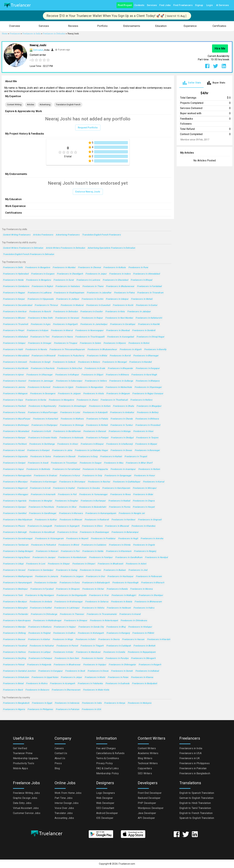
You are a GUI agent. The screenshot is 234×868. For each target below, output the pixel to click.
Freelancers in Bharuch (153, 583)
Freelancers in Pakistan (68, 709)
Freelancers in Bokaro (89, 362)
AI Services (222, 5)
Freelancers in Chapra (144, 501)
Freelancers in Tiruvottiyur (64, 463)
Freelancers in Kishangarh (91, 633)
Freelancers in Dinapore (68, 589)
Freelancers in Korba (36, 400)
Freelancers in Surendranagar (18, 539)
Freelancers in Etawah (64, 457)
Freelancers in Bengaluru (38, 280)
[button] (15, 26)
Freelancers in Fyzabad (42, 589)
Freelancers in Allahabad (15, 337)
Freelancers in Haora (62, 337)
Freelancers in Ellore (92, 526)
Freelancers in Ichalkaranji (119, 444)
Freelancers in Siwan (98, 671)
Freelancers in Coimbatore (16, 286)
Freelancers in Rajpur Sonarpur (148, 394)
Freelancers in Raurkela (43, 368)
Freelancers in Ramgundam (89, 387)
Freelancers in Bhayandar (120, 368)
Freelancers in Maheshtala (119, 387)
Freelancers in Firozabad (148, 425)
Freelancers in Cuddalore (94, 545)
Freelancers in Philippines (40, 709)
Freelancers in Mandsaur (88, 652)
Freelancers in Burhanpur (93, 501)
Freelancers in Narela (36, 350)
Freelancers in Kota (115, 312)
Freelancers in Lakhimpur (67, 608)
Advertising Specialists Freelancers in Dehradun (111, 248)
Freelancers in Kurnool (39, 387)
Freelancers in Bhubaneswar (120, 286)
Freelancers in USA (91, 709)
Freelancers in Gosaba (88, 488)
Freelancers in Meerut (62, 331)
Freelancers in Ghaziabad (115, 280)
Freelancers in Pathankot (43, 545)
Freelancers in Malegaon (15, 394)
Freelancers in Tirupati (136, 457)
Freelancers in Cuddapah (119, 646)
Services (152, 5)
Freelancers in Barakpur (15, 602)
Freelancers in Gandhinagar (43, 513)
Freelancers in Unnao (90, 570)
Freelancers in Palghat (39, 633)
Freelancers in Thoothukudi (114, 400)
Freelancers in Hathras (14, 652)
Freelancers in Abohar (39, 639)
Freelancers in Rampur (14, 438)
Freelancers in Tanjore (147, 438)
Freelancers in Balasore (37, 690)
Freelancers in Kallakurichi (149, 318)
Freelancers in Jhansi (87, 400)
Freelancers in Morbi (95, 677)
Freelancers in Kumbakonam (72, 557)
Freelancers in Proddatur (103, 539)
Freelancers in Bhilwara (147, 419)
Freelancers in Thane (93, 286)
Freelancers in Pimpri (14, 331)
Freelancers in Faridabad (149, 286)
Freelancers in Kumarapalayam (101, 513)
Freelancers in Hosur (144, 476)
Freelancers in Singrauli (150, 520)
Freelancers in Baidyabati (144, 684)
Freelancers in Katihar (46, 520)
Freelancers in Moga (63, 639)
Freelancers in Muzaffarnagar (43, 413)
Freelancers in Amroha (152, 539)
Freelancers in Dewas (121, 450)
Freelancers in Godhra (64, 633)
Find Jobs (165, 5)
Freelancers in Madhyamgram (18, 577)
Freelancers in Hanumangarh (17, 583)
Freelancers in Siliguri (92, 375)
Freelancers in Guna (69, 583)
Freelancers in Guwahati (98, 305)
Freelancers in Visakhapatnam (69, 293)
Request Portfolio (88, 128)
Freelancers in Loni (36, 564)
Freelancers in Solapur (14, 343)
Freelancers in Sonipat (14, 463)
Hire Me (220, 48)
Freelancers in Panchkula (41, 507)
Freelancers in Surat (64, 280)
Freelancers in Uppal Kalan (45, 677)
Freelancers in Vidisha (93, 608)
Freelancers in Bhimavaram (148, 602)
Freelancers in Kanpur (14, 299)
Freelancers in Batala (122, 602)
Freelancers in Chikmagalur (122, 665)
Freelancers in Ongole (144, 545)
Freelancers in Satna (40, 457)
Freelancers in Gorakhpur (123, 324)
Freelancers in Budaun (115, 570)
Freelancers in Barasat (95, 431)
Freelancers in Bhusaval (117, 526)
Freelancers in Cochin (92, 299)
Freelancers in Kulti (41, 431)
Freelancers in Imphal (64, 488)
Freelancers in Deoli (75, 671)
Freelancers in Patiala (97, 419)
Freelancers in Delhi (13, 268)
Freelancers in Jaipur (96, 274)
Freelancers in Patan (118, 677)
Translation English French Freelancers (101, 235)
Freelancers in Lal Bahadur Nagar (91, 450)
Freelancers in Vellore (96, 381)
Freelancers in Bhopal (141, 280)
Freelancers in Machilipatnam (18, 520)
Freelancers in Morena (141, 589)
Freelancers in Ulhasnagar (39, 375)
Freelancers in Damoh (122, 671)
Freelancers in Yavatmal (15, 646)
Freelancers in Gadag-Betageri (18, 551)
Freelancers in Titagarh (92, 646)
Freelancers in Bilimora (117, 375)
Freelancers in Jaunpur (44, 557)
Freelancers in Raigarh (150, 665)
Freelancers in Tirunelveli (16, 324)
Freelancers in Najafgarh (65, 324)
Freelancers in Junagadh (40, 526)
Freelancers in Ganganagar (118, 476)
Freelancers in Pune (138, 268)
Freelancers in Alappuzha (95, 469)
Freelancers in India (92, 703)
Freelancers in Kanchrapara (17, 621)
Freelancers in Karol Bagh (144, 375)
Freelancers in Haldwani (119, 608)
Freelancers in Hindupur (140, 627)
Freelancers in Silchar (93, 589)
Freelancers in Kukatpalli (95, 413)
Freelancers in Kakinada (71, 438)
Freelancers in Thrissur (46, 305)
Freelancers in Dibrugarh (143, 658)
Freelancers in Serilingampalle (71, 595)
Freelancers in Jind (138, 570)
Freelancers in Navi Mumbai (119, 318)
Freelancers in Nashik (149, 324)
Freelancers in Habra (144, 608)
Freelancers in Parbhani (15, 444)
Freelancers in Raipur (92, 318)
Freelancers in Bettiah (144, 646)
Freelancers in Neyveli (77, 539)
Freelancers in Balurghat (15, 608)
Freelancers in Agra (41, 324)
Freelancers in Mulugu (120, 431)
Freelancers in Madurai (72, 305)
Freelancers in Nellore (141, 400)
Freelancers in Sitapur (59, 564)
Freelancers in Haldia (93, 551)
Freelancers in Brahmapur (16, 425)
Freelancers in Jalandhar (99, 293)
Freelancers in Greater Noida (42, 438)
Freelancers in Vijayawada (40, 299)
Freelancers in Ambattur (122, 413)
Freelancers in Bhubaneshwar (102, 350)
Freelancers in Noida (13, 280)
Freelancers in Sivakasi (45, 476)
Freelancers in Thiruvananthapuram (67, 350)
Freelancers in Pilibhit (143, 633)
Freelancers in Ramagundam (17, 476)
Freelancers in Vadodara (68, 286)
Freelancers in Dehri (86, 639)
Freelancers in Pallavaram (149, 577)
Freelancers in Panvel (67, 646)
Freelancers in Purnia (120, 507)
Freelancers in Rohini (139, 343)
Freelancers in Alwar (68, 444)
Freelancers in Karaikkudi (42, 532)
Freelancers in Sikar (66, 507)
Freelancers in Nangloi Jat (132, 513)
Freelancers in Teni (40, 337)
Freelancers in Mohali (142, 299)
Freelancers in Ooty (92, 476)
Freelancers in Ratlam (149, 469)
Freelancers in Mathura (72, 419)
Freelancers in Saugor (91, 463)
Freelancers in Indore (120, 274)
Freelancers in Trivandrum (150, 293)
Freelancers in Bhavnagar (146, 356)
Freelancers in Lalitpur (39, 652)
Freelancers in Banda (117, 589)
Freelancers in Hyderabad (16, 274)
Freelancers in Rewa (120, 495)
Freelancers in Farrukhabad (66, 469)
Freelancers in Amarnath (43, 495)
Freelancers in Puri (70, 551)
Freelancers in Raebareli (97, 520)
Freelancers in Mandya (14, 627)
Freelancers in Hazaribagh (125, 583)
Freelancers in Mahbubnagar (47, 621)
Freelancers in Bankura (40, 627)
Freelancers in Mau (114, 463)
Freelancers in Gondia (114, 652)
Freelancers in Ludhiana (40, 293)
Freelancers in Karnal (154, 482)
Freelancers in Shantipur (151, 595)
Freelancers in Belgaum (118, 394)
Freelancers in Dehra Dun (69, 368)
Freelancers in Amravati (15, 362)
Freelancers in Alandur (46, 583)
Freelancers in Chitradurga (44, 614)
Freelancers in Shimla (120, 545)
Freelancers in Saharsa (97, 602)
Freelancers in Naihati (111, 457)
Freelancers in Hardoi (92, 658)
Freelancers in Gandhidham (129, 557)
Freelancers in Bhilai (97, 356)
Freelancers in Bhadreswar (67, 665)
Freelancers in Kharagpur (16, 495)
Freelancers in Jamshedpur (94, 324)
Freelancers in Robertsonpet (104, 621)
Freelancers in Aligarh (131, 350)
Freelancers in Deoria (109, 639)
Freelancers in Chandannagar (94, 532)
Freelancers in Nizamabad (16, 431)
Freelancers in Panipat (97, 438)
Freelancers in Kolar (63, 652)
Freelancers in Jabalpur (139, 312)
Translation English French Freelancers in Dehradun (29, 254)
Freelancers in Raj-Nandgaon (39, 595)
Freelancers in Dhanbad (118, 331)
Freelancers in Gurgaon (43, 274)
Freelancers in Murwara (71, 513)
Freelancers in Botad (13, 684)
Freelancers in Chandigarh (70, 274)
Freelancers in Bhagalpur (149, 406)
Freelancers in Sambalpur (41, 570)
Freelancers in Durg (88, 457)
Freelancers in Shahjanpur (44, 425)
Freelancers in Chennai (89, 268)
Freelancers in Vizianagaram (49, 539)
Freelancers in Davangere (43, 394)
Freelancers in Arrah (40, 488)
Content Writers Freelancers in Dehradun (23, 248)
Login (210, 5)
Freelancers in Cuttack (64, 362)
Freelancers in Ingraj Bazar (16, 557)
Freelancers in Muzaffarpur (17, 419)
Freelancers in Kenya (115, 703)
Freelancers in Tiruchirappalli (90, 337)
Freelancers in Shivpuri (84, 564)
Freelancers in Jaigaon (72, 577)
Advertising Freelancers (68, 235)
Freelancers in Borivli (120, 356)
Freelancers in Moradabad (16, 356)
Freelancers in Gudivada (117, 684)
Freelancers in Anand (130, 614)
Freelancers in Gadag (66, 570)
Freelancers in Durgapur (148, 368)
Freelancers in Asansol (14, 381)
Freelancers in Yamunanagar (93, 495)
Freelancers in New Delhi (40, 318)
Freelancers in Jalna (62, 450)
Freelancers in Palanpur (40, 658)
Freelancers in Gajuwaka (15, 457)
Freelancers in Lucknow (88, 280)
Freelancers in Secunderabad (17, 305)
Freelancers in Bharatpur (15, 482)
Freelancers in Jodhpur (68, 299)
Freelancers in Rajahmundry (42, 406)
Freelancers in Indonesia (67, 703)
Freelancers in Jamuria (47, 577)
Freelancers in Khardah (159, 639)
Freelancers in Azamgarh (62, 684)
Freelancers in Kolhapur (67, 375)
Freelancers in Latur (70, 413)
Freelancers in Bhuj (116, 627)
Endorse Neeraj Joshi (88, 192)
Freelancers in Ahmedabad (146, 274)
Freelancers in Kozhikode (16, 368)
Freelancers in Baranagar (147, 450)
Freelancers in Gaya (13, 400)
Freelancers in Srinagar (40, 343)
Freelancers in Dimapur (76, 621)
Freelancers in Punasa (14, 413)
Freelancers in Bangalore (38, 268)
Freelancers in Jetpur (71, 677)
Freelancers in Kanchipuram (116, 488)
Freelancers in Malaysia (140, 703)
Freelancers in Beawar (14, 639)
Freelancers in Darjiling (14, 658)
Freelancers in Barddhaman (67, 431)
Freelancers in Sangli (40, 362)
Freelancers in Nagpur (14, 293)
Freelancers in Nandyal (156, 557)
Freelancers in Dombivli (144, 331)
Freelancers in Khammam (119, 551)
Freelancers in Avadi (38, 463)
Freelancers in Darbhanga (42, 444)
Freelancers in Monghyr (41, 501)
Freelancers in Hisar (143, 431)
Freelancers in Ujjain (63, 387)
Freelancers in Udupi (13, 564)
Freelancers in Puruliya (117, 658)
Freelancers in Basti (13, 690)
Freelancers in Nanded (140, 362)
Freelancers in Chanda (122, 419)
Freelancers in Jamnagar (41, 381)
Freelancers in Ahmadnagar (72, 406)
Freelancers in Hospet (144, 507)
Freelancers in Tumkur (122, 425)
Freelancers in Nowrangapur (89, 331)
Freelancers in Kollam (100, 406)
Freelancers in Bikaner (14, 318)
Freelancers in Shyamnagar (148, 387)
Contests (139, 5)
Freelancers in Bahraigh (15, 532)
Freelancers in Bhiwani (71, 520)
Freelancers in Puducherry (71, 356)
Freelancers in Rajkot (42, 286)
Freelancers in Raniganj (118, 633)
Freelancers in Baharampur (125, 532)
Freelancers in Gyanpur (14, 507)
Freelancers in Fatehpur (101, 557)
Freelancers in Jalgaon (69, 394)
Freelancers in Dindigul (122, 438)
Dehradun (38, 50)
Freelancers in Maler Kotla (96, 690)
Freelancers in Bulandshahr (93, 507)
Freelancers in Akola (93, 394)
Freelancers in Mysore (115, 343)
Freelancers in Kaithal (41, 608)
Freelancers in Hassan (133, 639)
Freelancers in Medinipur (15, 589)
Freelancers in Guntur (147, 305)
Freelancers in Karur (70, 476)
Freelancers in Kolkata (114, 268)
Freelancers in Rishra (37, 684)
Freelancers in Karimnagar (43, 482)
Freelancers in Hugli (128, 539)
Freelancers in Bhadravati (110, 564)
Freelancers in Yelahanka (90, 684)
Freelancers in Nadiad (119, 501)
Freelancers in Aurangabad (120, 337)
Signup (199, 5)
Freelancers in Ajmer (13, 375)
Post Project (125, 5)
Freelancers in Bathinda (38, 469)
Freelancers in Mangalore (61, 400)
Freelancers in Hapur (13, 469)
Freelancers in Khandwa (143, 526)
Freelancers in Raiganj (145, 551)
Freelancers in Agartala (15, 501)
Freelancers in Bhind (68, 545)
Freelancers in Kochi (123, 305)
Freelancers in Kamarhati (45, 419)
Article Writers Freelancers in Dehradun (65, 248)
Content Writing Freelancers (17, 235)
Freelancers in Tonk (13, 595)
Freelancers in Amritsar (15, 312)
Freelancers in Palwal (14, 665)
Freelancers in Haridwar (123, 520)
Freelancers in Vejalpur (95, 665)
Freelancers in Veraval (14, 570)
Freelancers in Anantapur (123, 469)
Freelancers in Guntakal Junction (19, 671)
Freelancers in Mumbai (64, 268)
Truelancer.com (127, 864)
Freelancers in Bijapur (146, 444)
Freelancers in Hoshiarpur (120, 577)
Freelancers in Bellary (148, 413)
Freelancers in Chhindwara (134, 621)
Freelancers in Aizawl (14, 450)
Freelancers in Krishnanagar (68, 602)
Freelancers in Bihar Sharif (139, 463)
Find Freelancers (183, 5)
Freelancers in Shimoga (72, 425)
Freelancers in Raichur (99, 482)
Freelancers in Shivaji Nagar (150, 337)
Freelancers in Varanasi (67, 318)
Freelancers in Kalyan (38, 331)
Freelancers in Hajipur (65, 627)
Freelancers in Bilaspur (92, 444)
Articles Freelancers (43, 235)
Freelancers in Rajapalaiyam (142, 652)
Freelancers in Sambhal (15, 513)
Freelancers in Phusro (14, 526)
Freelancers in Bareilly (155, 350)
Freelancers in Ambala (41, 602)
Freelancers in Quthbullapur (127, 482)
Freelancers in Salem (90, 343)
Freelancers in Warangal (114, 362)
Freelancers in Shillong (14, 633)
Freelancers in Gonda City (91, 627)
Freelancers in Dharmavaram (66, 690)
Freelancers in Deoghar (66, 501)
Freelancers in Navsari (47, 551)
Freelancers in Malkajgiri (124, 595)
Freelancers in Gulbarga (121, 381)
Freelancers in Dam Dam (67, 658)
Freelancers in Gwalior (91, 312)
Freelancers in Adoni (136, 564)
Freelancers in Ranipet (38, 450)
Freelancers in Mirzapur (145, 488)
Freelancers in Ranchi (40, 312)
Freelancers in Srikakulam (16, 677)
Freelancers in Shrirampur (72, 482)
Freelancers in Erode (95, 368)
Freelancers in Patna (124, 293)
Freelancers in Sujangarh (67, 526)
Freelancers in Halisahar (42, 646)
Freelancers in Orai (95, 577)
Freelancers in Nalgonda (39, 665)
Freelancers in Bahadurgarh (96, 583)
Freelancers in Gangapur (50, 671)
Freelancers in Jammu (14, 387)
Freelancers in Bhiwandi (43, 356)
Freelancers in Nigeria (14, 709)
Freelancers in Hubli (13, 350)
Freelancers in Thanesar (72, 614)
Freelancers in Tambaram (16, 545)
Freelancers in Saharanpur (69, 381)
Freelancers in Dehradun (65, 312)
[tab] (191, 83)
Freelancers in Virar (99, 595)
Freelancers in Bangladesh (16, 703)
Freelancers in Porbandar (16, 614)
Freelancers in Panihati (14, 406)
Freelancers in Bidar (143, 495)
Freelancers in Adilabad (147, 671)
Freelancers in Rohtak (97, 425)
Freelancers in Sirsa (67, 532)
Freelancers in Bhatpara (148, 381)
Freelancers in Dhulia (123, 406)
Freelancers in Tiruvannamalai (102, 614)
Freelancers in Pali (67, 495)
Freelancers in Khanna (142, 677)
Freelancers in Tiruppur (66, 343)
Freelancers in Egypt (42, 703)
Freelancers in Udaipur (117, 299)
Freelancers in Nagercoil (15, 488)
